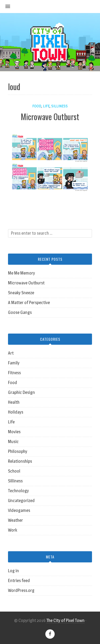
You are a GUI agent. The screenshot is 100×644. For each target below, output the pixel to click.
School (14, 471)
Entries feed (19, 581)
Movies (14, 432)
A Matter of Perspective (29, 303)
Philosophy (18, 451)
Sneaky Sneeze (21, 293)
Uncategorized (21, 501)
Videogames (19, 510)
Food (37, 106)
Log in (13, 571)
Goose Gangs (20, 312)
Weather (15, 520)
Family (14, 363)
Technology (18, 491)
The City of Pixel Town (65, 620)
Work (13, 530)
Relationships (20, 461)
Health (14, 402)
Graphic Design (21, 392)
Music (13, 442)
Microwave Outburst (50, 117)
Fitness (14, 373)
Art (11, 353)
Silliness (59, 106)
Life (46, 106)
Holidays (16, 412)
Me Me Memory (21, 273)
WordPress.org (21, 590)
